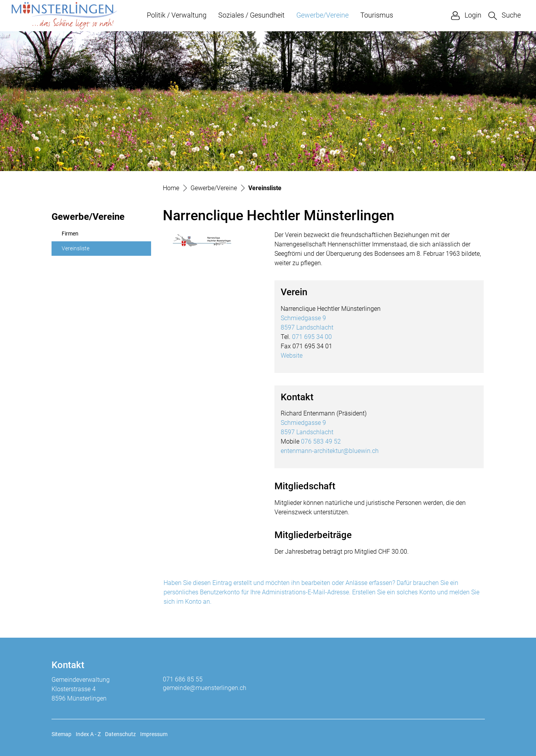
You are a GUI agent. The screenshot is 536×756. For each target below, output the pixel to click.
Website (292, 356)
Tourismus (377, 15)
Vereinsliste (80, 251)
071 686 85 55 (183, 679)
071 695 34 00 (312, 337)
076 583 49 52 (321, 441)
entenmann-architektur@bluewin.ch (330, 451)
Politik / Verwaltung (177, 15)
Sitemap (61, 734)
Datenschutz (120, 734)
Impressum (154, 734)
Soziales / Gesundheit (251, 15)
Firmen (70, 234)
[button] (505, 15)
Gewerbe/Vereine (322, 15)
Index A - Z (88, 734)
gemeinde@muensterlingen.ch (205, 688)
